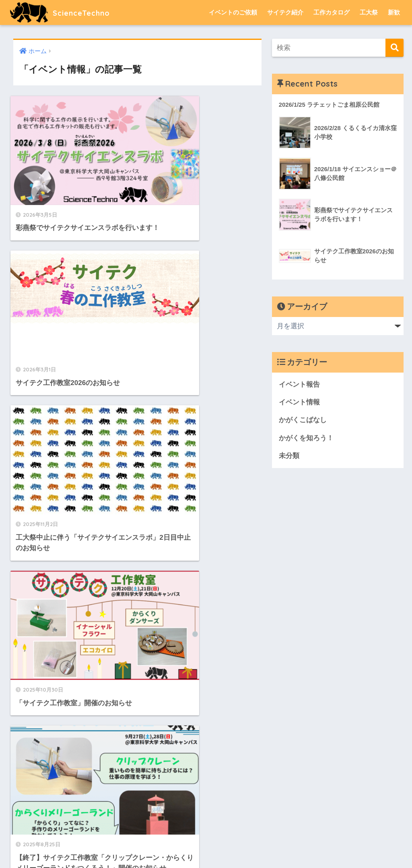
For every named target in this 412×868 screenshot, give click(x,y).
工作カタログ (332, 12)
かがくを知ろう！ (306, 438)
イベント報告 (299, 384)
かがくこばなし (303, 421)
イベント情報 (299, 403)
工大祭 (369, 12)
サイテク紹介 (285, 12)
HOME (206, 834)
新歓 (394, 12)
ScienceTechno (67, 12)
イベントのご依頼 (233, 12)
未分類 (289, 457)
